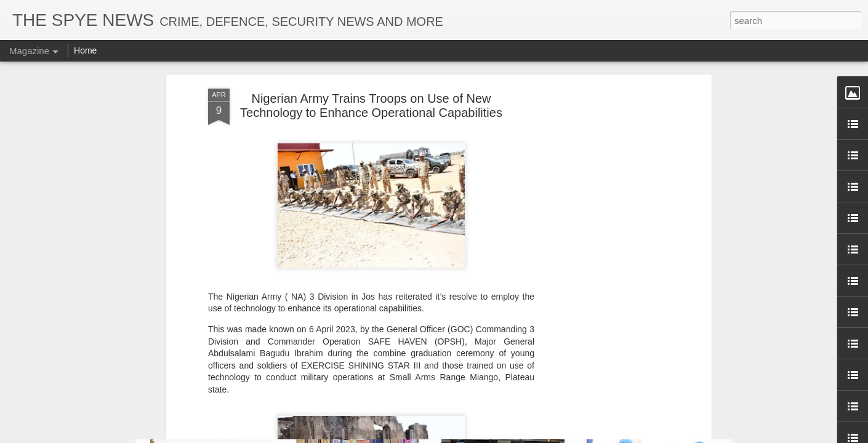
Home (85, 50)
